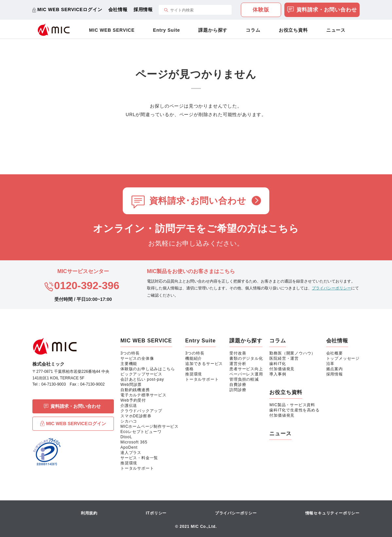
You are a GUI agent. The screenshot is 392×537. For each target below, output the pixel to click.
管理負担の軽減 (244, 379)
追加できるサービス (204, 364)
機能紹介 (194, 358)
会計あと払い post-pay (142, 379)
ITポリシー (156, 513)
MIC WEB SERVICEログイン (70, 9)
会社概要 (335, 353)
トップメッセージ (343, 358)
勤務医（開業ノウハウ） (292, 353)
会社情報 (118, 9)
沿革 (330, 364)
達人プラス (131, 453)
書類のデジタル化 (246, 358)
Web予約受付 (133, 400)
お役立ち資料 (293, 30)
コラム (253, 30)
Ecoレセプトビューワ (141, 432)
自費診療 (238, 385)
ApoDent (129, 447)
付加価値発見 (282, 369)
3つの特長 (130, 353)
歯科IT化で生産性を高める (294, 410)
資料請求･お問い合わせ (198, 201)
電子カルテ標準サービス (143, 395)
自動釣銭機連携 (135, 390)
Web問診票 (131, 385)
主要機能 (129, 364)
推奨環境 (129, 463)
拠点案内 (335, 369)
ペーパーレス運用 (246, 374)
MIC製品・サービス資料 (292, 405)
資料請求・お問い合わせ (322, 10)
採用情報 (143, 9)
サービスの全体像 (137, 358)
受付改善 (238, 353)
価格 (189, 369)
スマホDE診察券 (136, 416)
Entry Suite (167, 30)
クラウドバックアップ (141, 411)
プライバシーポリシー (331, 288)
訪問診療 (238, 390)
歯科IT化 (278, 364)
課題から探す (213, 30)
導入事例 (278, 374)
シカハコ (129, 421)
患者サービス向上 (246, 369)
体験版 (261, 10)
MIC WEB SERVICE (112, 30)
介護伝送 (129, 406)
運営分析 (238, 364)
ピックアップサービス (141, 374)
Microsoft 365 (134, 442)
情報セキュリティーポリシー (332, 513)
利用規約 (89, 513)
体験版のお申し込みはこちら (148, 369)
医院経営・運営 (284, 358)
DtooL (126, 437)
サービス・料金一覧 (139, 458)
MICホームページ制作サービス (150, 426)
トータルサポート (137, 468)
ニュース (336, 30)
